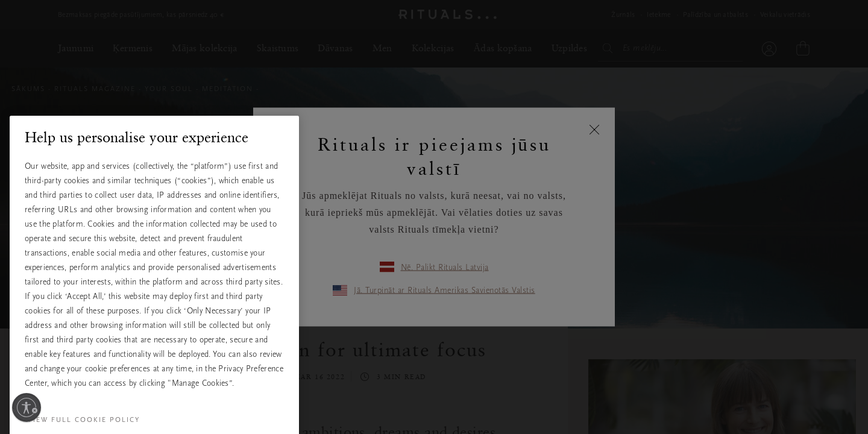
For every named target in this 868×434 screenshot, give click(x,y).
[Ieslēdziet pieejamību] (27, 407)
